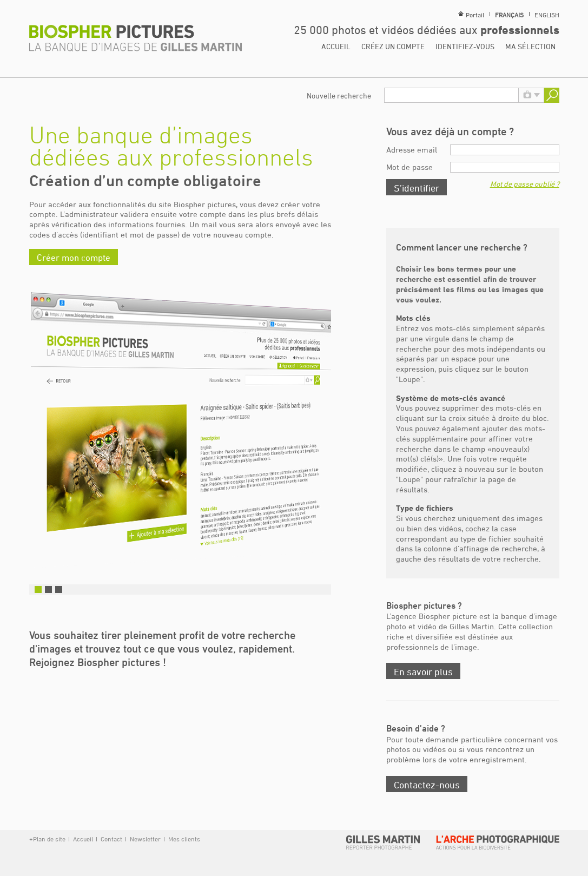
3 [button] (59, 590)
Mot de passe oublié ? (525, 184)
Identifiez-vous (465, 46)
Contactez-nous (427, 785)
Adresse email (412, 150)
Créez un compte (393, 46)
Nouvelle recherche (339, 95)
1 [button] (38, 590)
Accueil (336, 46)
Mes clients (183, 839)
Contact (111, 839)
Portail (475, 15)
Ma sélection (530, 46)
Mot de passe (409, 167)
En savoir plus (423, 671)
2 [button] (48, 590)
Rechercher (552, 95)
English (547, 15)
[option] (180, 432)
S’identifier (417, 188)
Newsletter (145, 839)
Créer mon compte (74, 258)
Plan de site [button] (49, 839)
